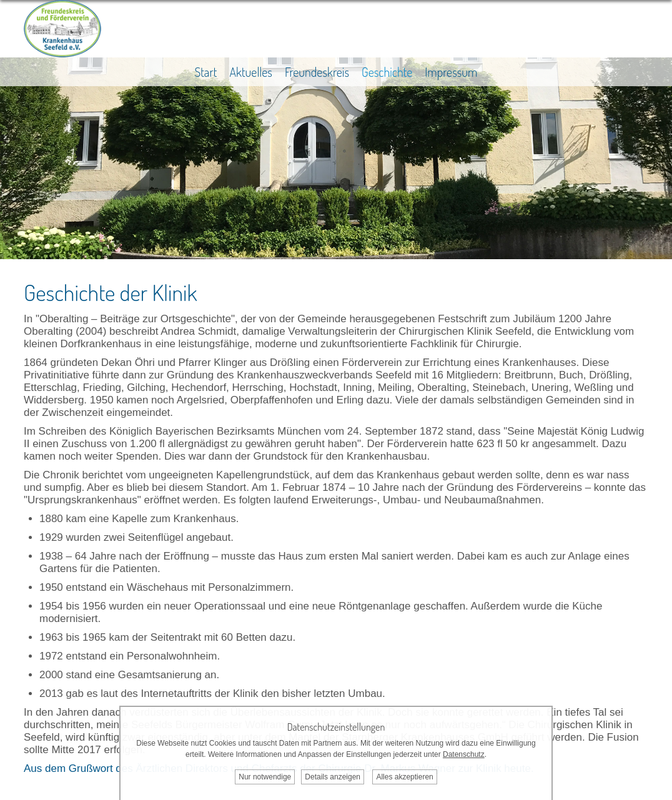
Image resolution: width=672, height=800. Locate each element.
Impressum (451, 72)
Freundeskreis (317, 72)
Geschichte (387, 72)
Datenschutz (464, 754)
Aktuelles (250, 72)
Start (205, 72)
